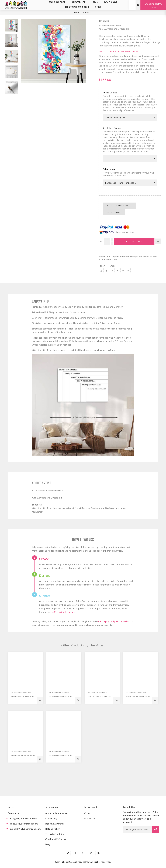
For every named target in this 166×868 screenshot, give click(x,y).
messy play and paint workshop (114, 621)
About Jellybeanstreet (57, 813)
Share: (113, 266)
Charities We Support (56, 839)
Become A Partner (55, 824)
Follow (102, 266)
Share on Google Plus (128, 271)
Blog (48, 844)
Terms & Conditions (55, 834)
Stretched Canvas (112, 128)
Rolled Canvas (110, 93)
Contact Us (13, 813)
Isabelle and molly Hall (110, 25)
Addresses (90, 818)
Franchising (51, 818)
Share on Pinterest (123, 271)
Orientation (109, 169)
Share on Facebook (112, 271)
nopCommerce (89, 866)
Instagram (101, 271)
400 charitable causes (63, 612)
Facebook (107, 271)
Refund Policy (53, 829)
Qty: (101, 241)
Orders (88, 813)
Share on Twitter (118, 271)
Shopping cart (153, 5)
